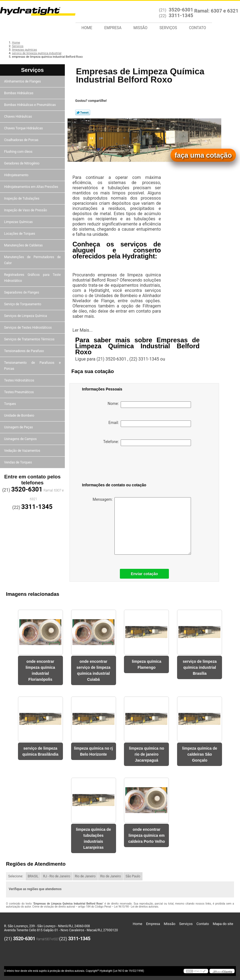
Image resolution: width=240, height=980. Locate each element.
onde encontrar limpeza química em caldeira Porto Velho (147, 835)
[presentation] (117, 465)
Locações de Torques (20, 234)
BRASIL (33, 876)
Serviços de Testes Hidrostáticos (28, 328)
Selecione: (16, 876)
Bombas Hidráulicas (19, 93)
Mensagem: (142, 526)
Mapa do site (223, 924)
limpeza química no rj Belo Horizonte (93, 751)
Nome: (149, 405)
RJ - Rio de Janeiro (57, 876)
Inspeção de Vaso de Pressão (26, 210)
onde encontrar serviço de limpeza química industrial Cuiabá (94, 670)
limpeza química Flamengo (147, 664)
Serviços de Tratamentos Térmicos (30, 339)
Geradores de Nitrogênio (22, 163)
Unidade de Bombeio (20, 416)
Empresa (113, 28)
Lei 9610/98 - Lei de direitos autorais (136, 907)
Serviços (168, 28)
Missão (140, 28)
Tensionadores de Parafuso (24, 351)
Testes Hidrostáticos (19, 380)
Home (87, 28)
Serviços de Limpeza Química (26, 316)
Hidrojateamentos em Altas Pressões (31, 187)
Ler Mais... (83, 330)
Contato (198, 28)
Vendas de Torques (18, 462)
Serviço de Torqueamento (23, 304)
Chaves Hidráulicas (18, 117)
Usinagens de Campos (21, 439)
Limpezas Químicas (19, 222)
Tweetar (83, 112)
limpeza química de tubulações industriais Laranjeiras (93, 838)
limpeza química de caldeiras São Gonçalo (200, 754)
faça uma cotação (203, 155)
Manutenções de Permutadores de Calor (32, 260)
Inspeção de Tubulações (22, 199)
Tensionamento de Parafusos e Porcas (32, 366)
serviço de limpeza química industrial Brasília (200, 667)
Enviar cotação (144, 574)
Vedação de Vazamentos (23, 451)
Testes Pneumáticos (19, 392)
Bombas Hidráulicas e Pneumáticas (30, 105)
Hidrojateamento (17, 175)
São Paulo (133, 876)
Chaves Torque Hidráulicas (24, 128)
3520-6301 (181, 10)
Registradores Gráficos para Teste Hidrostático (32, 278)
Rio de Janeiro (85, 876)
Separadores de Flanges (22, 292)
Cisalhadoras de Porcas (22, 140)
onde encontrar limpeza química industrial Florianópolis (40, 670)
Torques (10, 404)
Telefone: (147, 443)
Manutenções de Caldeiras (24, 245)
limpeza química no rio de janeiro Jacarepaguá (146, 754)
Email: (150, 424)
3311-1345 (181, 15)
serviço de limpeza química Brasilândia (40, 751)
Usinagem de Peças (19, 427)
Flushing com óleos (19, 152)
